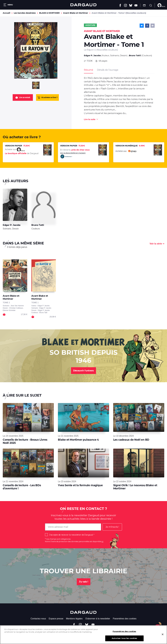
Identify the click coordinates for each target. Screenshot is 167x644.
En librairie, (75, 150)
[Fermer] (163, 636)
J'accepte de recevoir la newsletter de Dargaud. (71, 535)
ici (102, 541)
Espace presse (56, 619)
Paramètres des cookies (125, 619)
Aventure (90, 25)
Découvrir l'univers (83, 371)
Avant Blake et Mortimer (76, 13)
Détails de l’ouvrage (108, 70)
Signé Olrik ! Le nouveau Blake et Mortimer (135, 487)
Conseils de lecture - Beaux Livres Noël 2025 (25, 441)
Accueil (6, 13)
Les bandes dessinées (25, 13)
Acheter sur (126, 151)
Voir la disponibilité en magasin (73, 155)
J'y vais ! (84, 582)
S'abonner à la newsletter (98, 619)
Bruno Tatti (135, 55)
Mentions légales (74, 619)
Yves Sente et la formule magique (80, 485)
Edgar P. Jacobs (92, 55)
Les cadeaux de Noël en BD (131, 440)
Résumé (89, 70)
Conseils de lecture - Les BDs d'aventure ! (22, 487)
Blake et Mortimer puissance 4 (78, 440)
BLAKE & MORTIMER (49, 13)
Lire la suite (90, 119)
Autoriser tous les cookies (124, 640)
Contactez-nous (38, 619)
